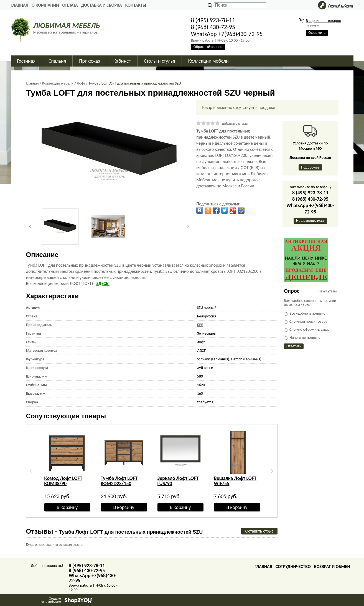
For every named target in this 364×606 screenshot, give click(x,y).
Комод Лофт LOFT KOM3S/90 (63, 481)
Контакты (136, 5)
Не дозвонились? (310, 221)
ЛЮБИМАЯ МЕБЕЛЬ (67, 25)
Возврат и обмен (332, 566)
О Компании (45, 5)
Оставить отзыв (259, 531)
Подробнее (310, 167)
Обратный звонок (208, 47)
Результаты (328, 291)
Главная (20, 5)
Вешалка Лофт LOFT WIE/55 (235, 481)
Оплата (70, 5)
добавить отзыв (235, 124)
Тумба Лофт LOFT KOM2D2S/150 (119, 481)
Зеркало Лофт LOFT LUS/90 (178, 481)
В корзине (323, 21)
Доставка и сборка (102, 5)
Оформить (317, 33)
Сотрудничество (293, 566)
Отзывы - (114, 531)
